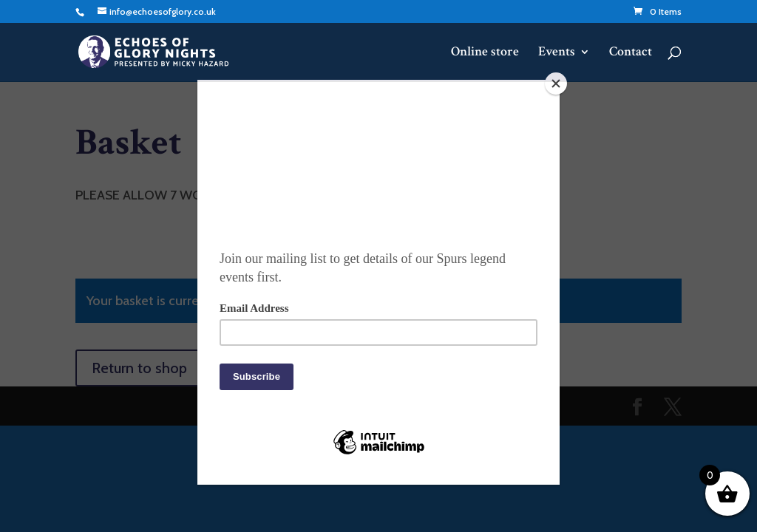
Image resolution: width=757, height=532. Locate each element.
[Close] (556, 83)
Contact (631, 53)
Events (557, 53)
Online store (485, 53)
